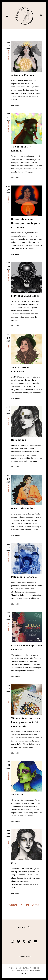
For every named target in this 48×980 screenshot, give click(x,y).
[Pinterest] (18, 941)
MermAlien (18, 794)
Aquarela (9, 489)
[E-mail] (35, 941)
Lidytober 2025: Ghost (25, 296)
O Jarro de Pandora (23, 508)
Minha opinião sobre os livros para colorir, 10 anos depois (26, 722)
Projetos (9, 626)
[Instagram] (12, 941)
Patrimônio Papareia (24, 577)
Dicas (9, 701)
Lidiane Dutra (22, 968)
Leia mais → (16, 105)
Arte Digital (9, 55)
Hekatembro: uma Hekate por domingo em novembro (26, 223)
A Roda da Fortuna (23, 75)
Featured (9, 421)
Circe (15, 863)
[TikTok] (29, 941)
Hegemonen (19, 440)
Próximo (33, 905)
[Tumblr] (24, 941)
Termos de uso (25, 956)
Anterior (15, 905)
